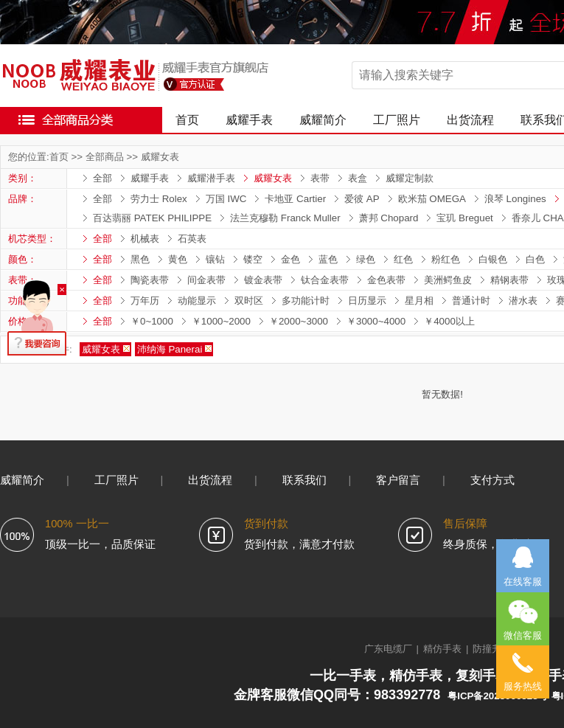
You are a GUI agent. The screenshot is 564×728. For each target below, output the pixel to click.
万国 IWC (226, 199)
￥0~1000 (152, 321)
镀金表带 (263, 280)
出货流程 (470, 120)
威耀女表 (160, 157)
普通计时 (471, 301)
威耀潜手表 (211, 178)
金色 (290, 259)
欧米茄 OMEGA (432, 199)
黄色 (178, 259)
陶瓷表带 (150, 280)
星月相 (419, 301)
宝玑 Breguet (464, 218)
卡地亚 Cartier (295, 199)
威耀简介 (323, 120)
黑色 (140, 259)
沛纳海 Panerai (170, 349)
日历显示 (367, 301)
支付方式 (492, 480)
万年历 (145, 301)
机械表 (145, 239)
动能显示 (197, 301)
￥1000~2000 (221, 321)
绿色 (366, 259)
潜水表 (523, 301)
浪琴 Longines (515, 199)
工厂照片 (397, 120)
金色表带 (386, 280)
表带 (320, 178)
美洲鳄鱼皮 (448, 280)
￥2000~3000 (299, 321)
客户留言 (398, 480)
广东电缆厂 (388, 649)
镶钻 (215, 259)
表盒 (358, 178)
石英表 (192, 239)
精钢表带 (509, 280)
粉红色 (446, 259)
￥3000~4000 (376, 321)
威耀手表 (249, 120)
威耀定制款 (410, 178)
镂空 (253, 259)
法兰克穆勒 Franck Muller (285, 218)
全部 (102, 178)
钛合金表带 (325, 280)
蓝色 (328, 259)
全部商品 (105, 157)
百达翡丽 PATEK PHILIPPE (152, 218)
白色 (535, 259)
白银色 (493, 259)
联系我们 (304, 480)
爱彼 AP (362, 199)
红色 (403, 259)
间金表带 (206, 280)
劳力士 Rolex (159, 199)
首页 (187, 120)
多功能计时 (306, 301)
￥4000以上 (449, 321)
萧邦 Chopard (389, 218)
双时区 (249, 301)
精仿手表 (442, 649)
